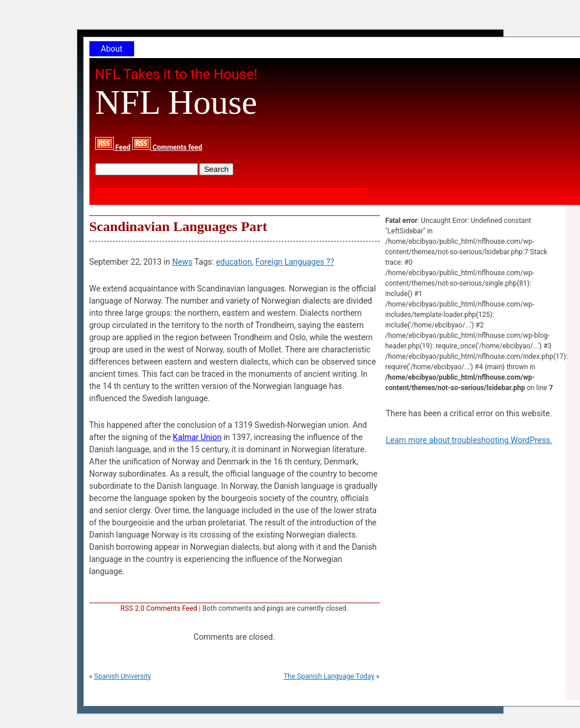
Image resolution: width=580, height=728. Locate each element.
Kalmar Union (197, 437)
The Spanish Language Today (329, 676)
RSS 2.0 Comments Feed (159, 608)
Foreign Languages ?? (295, 262)
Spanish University (123, 676)
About (112, 49)
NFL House (176, 102)
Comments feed (167, 147)
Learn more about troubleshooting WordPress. (469, 440)
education (234, 262)
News (182, 262)
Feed (113, 147)
